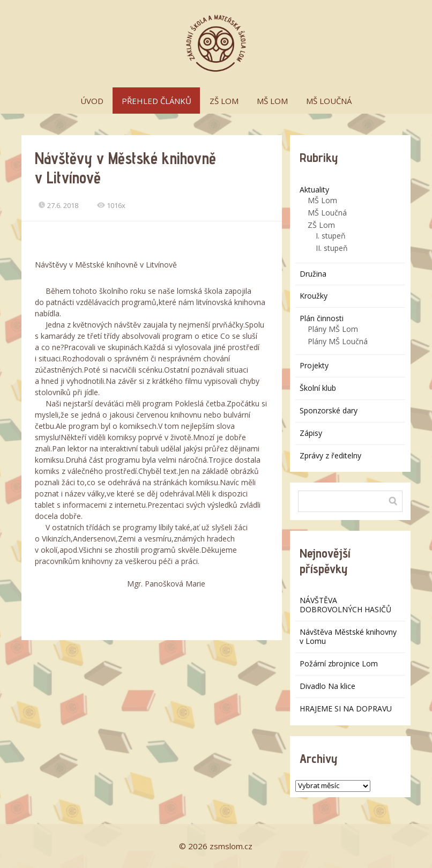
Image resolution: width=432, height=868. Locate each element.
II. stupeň (332, 248)
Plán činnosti (322, 318)
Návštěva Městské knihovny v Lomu (348, 636)
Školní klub (318, 388)
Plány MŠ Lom (333, 329)
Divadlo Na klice (327, 686)
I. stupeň (331, 236)
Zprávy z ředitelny (330, 455)
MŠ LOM (272, 101)
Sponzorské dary (329, 410)
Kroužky (314, 296)
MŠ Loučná (327, 213)
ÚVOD (92, 101)
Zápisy (311, 433)
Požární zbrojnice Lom (339, 663)
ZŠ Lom (321, 225)
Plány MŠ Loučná (338, 341)
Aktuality (314, 190)
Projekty (314, 365)
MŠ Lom (322, 200)
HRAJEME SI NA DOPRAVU (346, 709)
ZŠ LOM (224, 101)
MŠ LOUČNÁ (329, 101)
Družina (313, 274)
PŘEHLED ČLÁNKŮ (157, 101)
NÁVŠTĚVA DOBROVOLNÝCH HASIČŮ (345, 605)
